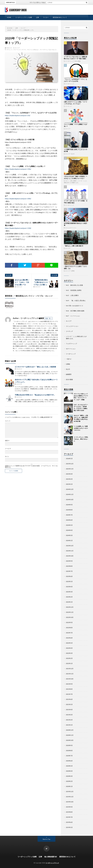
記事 (37, 17)
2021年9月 (69, 684)
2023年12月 (70, 546)
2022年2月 (69, 658)
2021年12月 (70, 669)
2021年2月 (69, 720)
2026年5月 (69, 459)
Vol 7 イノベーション (73, 316)
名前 (7, 441)
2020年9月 (69, 745)
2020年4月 (69, 771)
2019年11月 (70, 797)
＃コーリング (17, 50)
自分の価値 (77, 61)
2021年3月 (69, 715)
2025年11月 (70, 469)
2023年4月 (69, 587)
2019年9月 (69, 807)
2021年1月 (69, 725)
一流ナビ (69, 359)
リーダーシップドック (52, 863)
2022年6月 (69, 638)
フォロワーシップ (71, 344)
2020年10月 (70, 740)
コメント (8, 421)
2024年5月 (69, 525)
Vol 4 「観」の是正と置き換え (76, 301)
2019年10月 (70, 802)
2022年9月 (69, 622)
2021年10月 (70, 679)
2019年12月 (70, 792)
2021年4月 (69, 710)
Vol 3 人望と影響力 (71, 181)
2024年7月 (69, 515)
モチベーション (71, 349)
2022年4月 (69, 648)
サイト (7, 457)
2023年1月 (69, 602)
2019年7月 (69, 817)
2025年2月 (69, 479)
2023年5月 (69, 581)
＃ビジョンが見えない (33, 50)
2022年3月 (69, 653)
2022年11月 (70, 612)
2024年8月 (69, 510)
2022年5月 (69, 643)
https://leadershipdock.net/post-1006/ (18, 199)
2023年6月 (69, 576)
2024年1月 (69, 540)
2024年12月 (70, 489)
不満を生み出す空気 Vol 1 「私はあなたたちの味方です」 (35, 395)
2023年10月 (70, 556)
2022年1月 (69, 663)
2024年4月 (69, 530)
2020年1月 (69, 786)
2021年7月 (69, 694)
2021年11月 (70, 674)
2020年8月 (69, 751)
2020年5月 (69, 766)
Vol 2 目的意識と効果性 (74, 290)
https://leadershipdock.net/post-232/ (18, 115)
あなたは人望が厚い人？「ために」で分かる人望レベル (22, 282)
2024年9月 (69, 505)
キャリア (17, 48)
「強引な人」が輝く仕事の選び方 (74, 246)
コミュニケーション (71, 228)
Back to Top (47, 839)
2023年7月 (69, 571)
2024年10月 (70, 500)
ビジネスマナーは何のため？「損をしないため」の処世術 (35, 367)
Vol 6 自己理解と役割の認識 (75, 311)
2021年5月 (69, 704)
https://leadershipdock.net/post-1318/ (18, 228)
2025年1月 (69, 484)
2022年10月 (70, 617)
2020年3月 (69, 776)
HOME (9, 17)
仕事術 (73, 271)
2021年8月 (69, 689)
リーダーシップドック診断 (24, 17)
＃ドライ (24, 50)
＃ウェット (10, 50)
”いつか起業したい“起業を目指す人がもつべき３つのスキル (81, 428)
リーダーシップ (70, 61)
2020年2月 (69, 781)
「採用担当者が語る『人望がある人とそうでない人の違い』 (41, 282)
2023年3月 (69, 592)
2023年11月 (70, 551)
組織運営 (69, 374)
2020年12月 (70, 730)
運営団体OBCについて (60, 17)
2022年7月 (69, 633)
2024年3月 (69, 535)
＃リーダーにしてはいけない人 (48, 50)
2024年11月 (70, 494)
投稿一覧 (48, 318)
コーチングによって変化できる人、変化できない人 (81, 439)
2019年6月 (69, 822)
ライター (46, 17)
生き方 (73, 154)
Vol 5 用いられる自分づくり (74, 306)
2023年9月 (69, 561)
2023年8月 (69, 566)
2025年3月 (69, 474)
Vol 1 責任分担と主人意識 (74, 285)
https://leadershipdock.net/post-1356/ (19, 169)
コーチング (69, 106)
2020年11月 (70, 735)
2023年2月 (69, 597)
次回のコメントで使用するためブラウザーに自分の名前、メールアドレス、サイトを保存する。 (31, 466)
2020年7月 (69, 756)
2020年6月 (69, 761)
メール (8, 449)
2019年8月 (69, 812)
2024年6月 (69, 520)
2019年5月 (69, 827)
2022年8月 (69, 628)
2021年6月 (69, 699)
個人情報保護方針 (51, 857)
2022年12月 (70, 607)
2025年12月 (70, 464)
